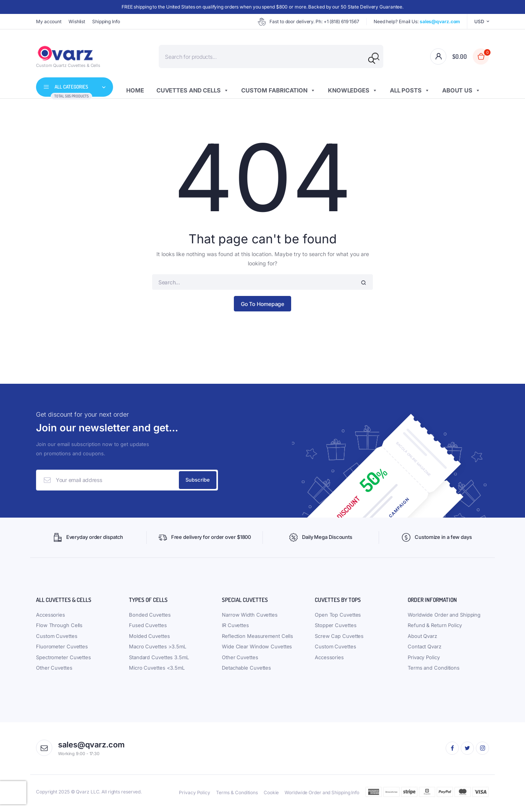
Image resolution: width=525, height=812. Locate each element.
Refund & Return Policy (435, 628)
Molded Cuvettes (149, 639)
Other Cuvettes (54, 671)
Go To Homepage (263, 304)
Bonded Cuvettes (150, 618)
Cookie (271, 796)
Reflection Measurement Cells (257, 639)
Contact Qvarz (425, 650)
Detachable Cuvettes (246, 671)
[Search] (372, 60)
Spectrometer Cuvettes (63, 660)
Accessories (51, 618)
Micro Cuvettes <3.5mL (157, 671)
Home (135, 90)
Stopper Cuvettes (335, 628)
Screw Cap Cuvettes (339, 639)
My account (49, 21)
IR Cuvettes (235, 628)
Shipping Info (106, 21)
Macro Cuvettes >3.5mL (158, 650)
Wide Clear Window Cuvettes (257, 650)
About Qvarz (422, 639)
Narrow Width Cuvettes (250, 618)
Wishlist (77, 21)
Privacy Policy (424, 660)
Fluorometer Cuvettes (62, 650)
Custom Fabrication (278, 91)
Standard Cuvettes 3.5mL (159, 660)
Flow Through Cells (59, 628)
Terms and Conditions (434, 671)
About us (461, 91)
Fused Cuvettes (148, 628)
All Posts (410, 91)
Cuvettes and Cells (193, 91)
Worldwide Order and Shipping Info (322, 796)
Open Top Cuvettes (338, 618)
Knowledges (353, 91)
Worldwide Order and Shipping (444, 618)
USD (479, 21)
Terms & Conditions (237, 796)
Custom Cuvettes (57, 639)
